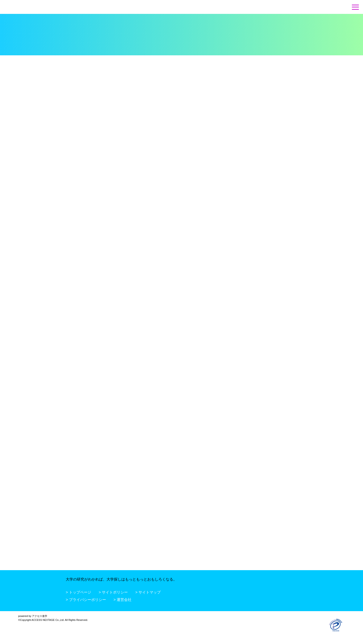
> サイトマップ (148, 592)
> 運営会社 (122, 600)
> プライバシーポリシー (86, 600)
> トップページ (78, 592)
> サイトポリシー (113, 592)
